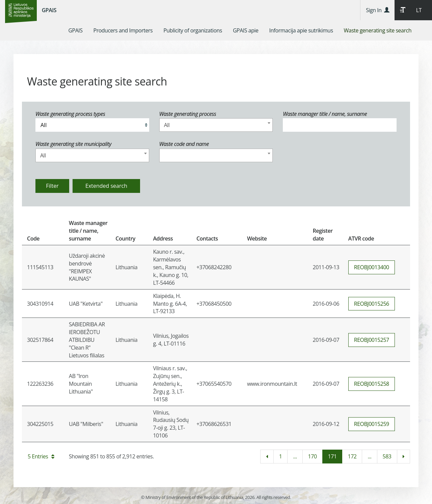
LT (419, 10)
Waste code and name (184, 144)
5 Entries (41, 456)
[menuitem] (75, 30)
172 (352, 456)
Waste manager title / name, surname (325, 114)
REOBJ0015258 (372, 384)
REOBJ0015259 (372, 424)
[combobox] (216, 125)
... (295, 456)
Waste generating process (188, 114)
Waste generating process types (70, 114)
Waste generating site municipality (73, 144)
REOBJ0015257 (372, 340)
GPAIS (49, 10)
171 (332, 456)
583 (387, 456)
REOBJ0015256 (372, 304)
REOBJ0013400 (372, 267)
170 (313, 456)
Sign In (377, 10)
